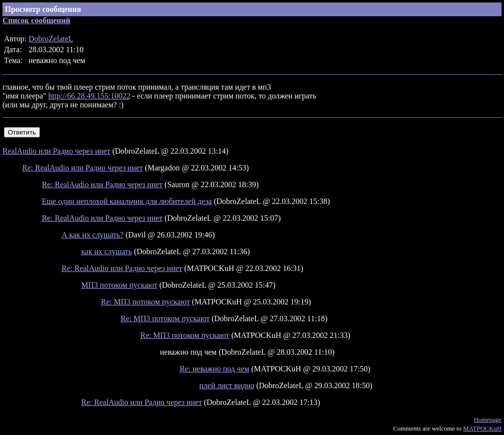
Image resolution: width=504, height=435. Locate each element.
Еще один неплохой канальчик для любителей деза (127, 201)
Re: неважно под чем (214, 369)
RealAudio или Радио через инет (56, 151)
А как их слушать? (93, 235)
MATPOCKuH (482, 428)
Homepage (488, 419)
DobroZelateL (51, 39)
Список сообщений (36, 20)
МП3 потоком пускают (119, 285)
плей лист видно (227, 385)
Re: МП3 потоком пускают (145, 302)
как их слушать (107, 251)
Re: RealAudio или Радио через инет (82, 168)
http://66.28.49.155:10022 (89, 96)
